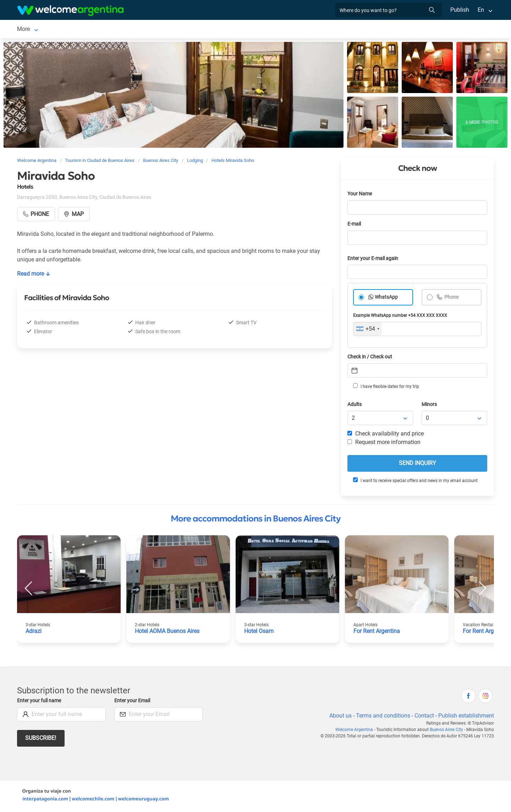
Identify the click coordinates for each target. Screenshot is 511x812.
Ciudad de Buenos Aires (47, 30)
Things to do (288, 30)
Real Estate (326, 30)
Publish (460, 10)
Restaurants (248, 30)
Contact (424, 717)
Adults (355, 406)
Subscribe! (41, 739)
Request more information (384, 443)
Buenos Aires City (447, 731)
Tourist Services (191, 30)
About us (339, 717)
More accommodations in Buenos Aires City (256, 520)
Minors (430, 406)
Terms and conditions (382, 717)
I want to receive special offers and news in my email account (415, 482)
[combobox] (367, 330)
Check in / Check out (371, 358)
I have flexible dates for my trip (386, 388)
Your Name (360, 195)
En (481, 10)
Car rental (145, 30)
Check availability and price (386, 435)
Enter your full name (40, 702)
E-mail (355, 225)
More (355, 30)
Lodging (100, 30)
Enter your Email (133, 702)
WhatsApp (386, 299)
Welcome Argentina (356, 731)
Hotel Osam (259, 632)
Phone (451, 299)
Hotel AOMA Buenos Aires (168, 632)
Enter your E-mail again (374, 260)
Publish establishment (466, 717)
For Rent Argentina (377, 632)
